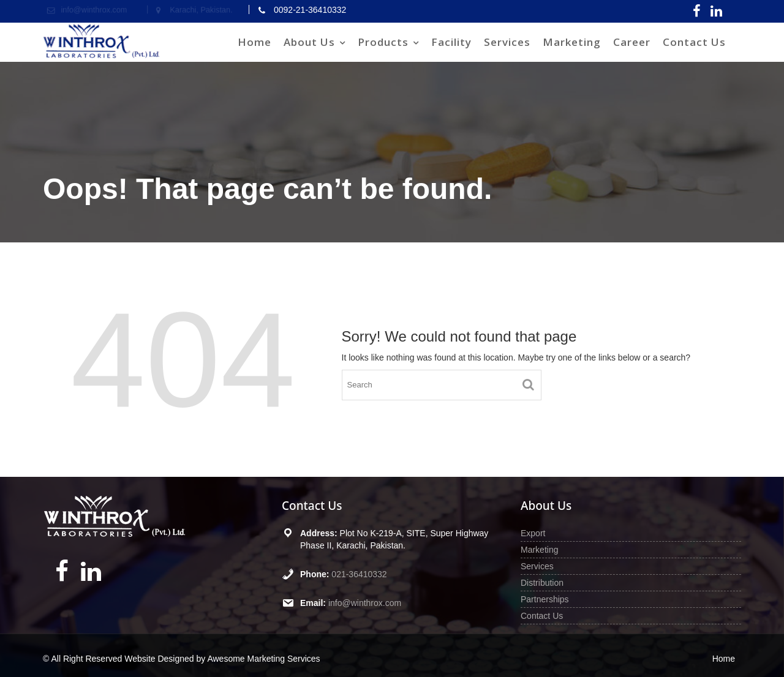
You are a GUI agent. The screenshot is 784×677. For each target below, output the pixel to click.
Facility (451, 42)
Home (254, 42)
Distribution (542, 583)
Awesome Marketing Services (263, 659)
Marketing (572, 42)
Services (507, 42)
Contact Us (694, 42)
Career (632, 42)
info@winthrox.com (365, 603)
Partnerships (545, 599)
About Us (309, 42)
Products (383, 42)
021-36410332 (359, 574)
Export (533, 533)
